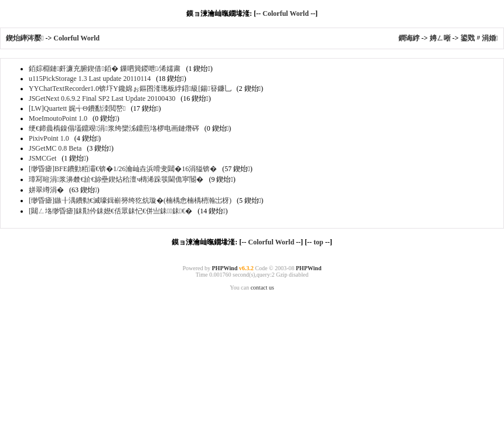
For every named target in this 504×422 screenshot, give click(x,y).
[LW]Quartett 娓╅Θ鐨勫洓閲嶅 (77, 108)
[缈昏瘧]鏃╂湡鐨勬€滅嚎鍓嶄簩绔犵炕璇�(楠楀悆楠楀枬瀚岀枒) (130, 200)
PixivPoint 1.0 (49, 138)
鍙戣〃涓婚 (479, 38)
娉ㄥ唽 (440, 38)
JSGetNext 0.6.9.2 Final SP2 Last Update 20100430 (102, 98)
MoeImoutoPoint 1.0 (58, 118)
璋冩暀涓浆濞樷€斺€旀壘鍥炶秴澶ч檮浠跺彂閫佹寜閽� (116, 179)
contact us (262, 287)
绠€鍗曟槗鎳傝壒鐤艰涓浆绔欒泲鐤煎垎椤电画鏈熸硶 (114, 128)
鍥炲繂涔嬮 (25, 38)
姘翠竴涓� (46, 190)
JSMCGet (42, 158)
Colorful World (286, 13)
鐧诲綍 (409, 38)
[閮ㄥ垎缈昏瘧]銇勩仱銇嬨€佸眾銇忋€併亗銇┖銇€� (110, 211)
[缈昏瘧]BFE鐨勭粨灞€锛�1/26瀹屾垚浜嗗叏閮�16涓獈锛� (123, 169)
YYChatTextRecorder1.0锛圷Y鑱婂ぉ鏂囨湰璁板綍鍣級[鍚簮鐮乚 (130, 89)
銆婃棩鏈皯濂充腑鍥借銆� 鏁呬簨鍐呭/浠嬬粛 (105, 69)
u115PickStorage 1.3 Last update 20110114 (90, 79)
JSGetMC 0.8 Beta (55, 148)
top (319, 242)
